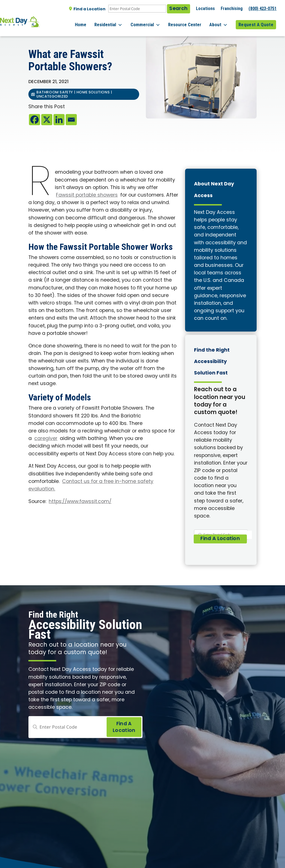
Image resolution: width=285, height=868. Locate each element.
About (221, 22)
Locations (205, 9)
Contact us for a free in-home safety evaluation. (91, 485)
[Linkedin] (59, 120)
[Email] (71, 120)
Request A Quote (256, 22)
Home (91, 22)
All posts (40, 32)
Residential (117, 22)
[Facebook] (35, 120)
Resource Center (189, 22)
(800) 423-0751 (263, 9)
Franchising (232, 9)
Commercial (152, 22)
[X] (47, 120)
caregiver (46, 439)
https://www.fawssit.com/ (80, 502)
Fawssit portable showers (87, 195)
